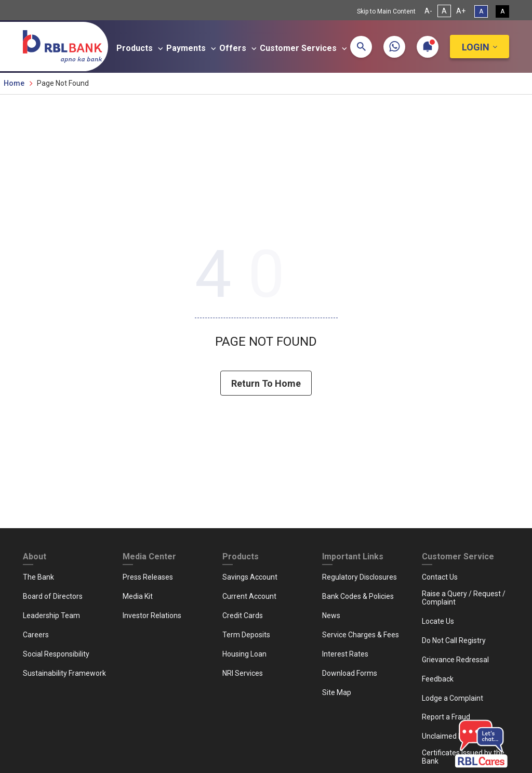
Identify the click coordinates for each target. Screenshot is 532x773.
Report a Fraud (446, 717)
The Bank (38, 577)
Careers (36, 635)
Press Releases (148, 577)
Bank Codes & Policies (358, 596)
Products (141, 48)
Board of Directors (53, 596)
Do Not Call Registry (454, 640)
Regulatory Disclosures (360, 577)
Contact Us (440, 577)
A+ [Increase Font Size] (461, 11)
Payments (193, 48)
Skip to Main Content (386, 11)
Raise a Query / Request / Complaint (464, 598)
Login (476, 47)
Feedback (438, 679)
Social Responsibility (56, 654)
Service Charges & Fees (361, 635)
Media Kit (138, 596)
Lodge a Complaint (453, 698)
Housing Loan (244, 654)
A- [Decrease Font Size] (428, 11)
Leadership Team (51, 615)
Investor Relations (152, 615)
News (331, 615)
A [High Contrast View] (502, 11)
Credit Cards (243, 615)
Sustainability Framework (64, 673)
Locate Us (438, 621)
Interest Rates (345, 654)
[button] (361, 47)
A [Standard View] (481, 11)
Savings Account (250, 577)
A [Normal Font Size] (444, 11)
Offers (240, 48)
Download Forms (350, 673)
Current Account (249, 596)
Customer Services (305, 48)
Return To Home (266, 384)
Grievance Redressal (455, 660)
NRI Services (243, 673)
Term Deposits (246, 635)
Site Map (337, 692)
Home (14, 83)
